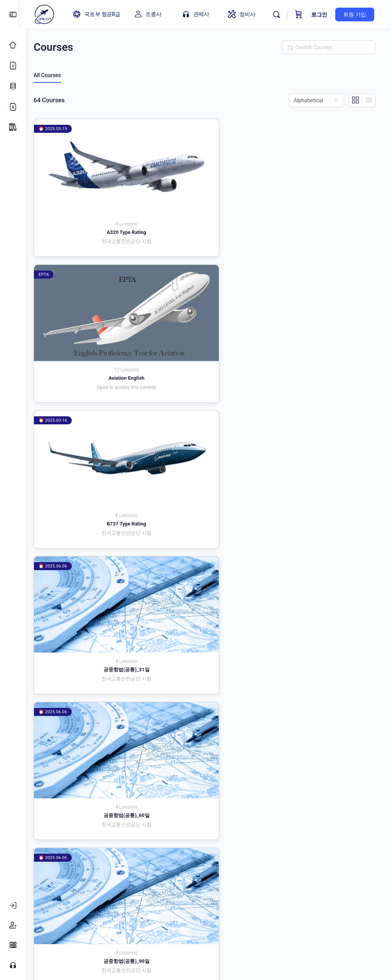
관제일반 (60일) (208, 400)
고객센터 (185, 904)
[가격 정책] (13, 107)
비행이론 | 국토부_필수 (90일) (322, 505)
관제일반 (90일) (323, 400)
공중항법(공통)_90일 (322, 296)
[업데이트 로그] (13, 86)
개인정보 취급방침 (132, 904)
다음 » (370, 872)
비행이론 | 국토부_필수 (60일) (209, 505)
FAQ (218, 904)
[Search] (278, 15)
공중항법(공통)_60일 (209, 296)
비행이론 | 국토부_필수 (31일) (95, 505)
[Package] (13, 127)
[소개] (13, 66)
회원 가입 (356, 15)
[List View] (369, 100)
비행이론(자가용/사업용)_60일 (208, 714)
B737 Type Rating (322, 191)
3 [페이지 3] (347, 871)
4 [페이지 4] (359, 871)
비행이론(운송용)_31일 (94, 609)
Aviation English (208, 191)
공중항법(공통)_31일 (95, 296)
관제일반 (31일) (94, 400)
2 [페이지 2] (334, 871)
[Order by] (316, 100)
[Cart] (301, 15)
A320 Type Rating (95, 191)
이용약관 (79, 904)
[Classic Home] (13, 45)
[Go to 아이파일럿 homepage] (52, 14)
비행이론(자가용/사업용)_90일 (323, 714)
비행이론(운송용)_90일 (323, 609)
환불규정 (325, 904)
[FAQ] (13, 945)
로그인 (321, 15)
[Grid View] (356, 100)
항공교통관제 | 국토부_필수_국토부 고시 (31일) (209, 821)
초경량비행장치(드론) (94, 818)
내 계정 (248, 904)
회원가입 (286, 904)
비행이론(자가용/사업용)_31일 (95, 714)
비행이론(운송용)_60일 (208, 609)
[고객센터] (13, 965)
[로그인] (13, 906)
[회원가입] (13, 925)
